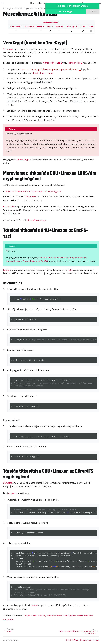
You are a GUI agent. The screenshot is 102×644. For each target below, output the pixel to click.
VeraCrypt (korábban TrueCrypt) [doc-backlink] (35, 43)
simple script (31, 196)
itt (10, 214)
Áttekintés (44, 9)
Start (83, 26)
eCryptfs (7, 483)
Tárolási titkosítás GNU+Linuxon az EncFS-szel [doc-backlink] (46, 233)
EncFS (6, 270)
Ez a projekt (9, 207)
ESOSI (35, 605)
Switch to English (66, 12)
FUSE (70, 270)
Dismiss (93, 12)
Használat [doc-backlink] (11, 420)
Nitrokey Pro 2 (75, 63)
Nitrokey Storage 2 (52, 63)
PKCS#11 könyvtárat (42, 73)
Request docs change (90, 640)
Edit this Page (72, 640)
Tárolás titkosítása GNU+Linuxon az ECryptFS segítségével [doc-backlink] (48, 474)
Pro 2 (50, 26)
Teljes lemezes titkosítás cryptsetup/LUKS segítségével (33, 191)
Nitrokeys (7, 9)
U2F (91, 26)
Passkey (29, 26)
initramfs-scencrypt (36, 220)
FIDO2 (60, 26)
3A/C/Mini (16, 26)
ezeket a (13, 493)
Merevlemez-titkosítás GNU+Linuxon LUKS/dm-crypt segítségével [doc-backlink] (51, 176)
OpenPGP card (31, 9)
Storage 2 (72, 26)
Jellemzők (18, 9)
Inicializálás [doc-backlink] (13, 283)
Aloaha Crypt (23, 160)
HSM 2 (41, 26)
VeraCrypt (8, 49)
